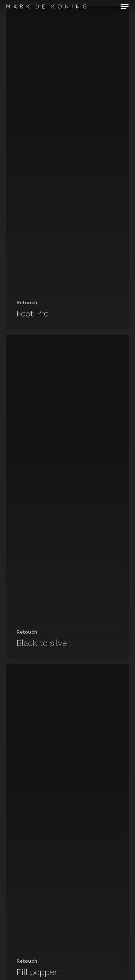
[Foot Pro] (67, 167)
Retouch (27, 302)
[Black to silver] (67, 496)
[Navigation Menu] (125, 6)
